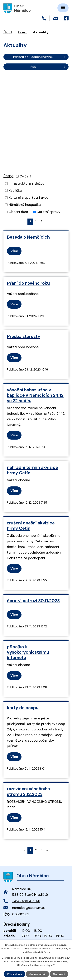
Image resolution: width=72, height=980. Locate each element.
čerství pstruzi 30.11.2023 (33, 601)
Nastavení (59, 974)
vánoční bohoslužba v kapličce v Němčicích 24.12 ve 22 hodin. (35, 395)
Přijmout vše (15, 974)
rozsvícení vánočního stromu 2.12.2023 (28, 791)
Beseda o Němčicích (28, 237)
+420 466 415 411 (26, 901)
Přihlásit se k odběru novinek (40, 57)
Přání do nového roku (28, 283)
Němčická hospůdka (25, 205)
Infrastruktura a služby (26, 183)
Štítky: (8, 176)
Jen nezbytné (37, 974)
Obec (22, 32)
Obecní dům (18, 212)
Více (14, 251)
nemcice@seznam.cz (29, 908)
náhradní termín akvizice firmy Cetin (32, 470)
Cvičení (25, 176)
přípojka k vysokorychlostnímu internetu (28, 652)
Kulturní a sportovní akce (28, 198)
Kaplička (15, 190)
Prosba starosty (24, 336)
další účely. (44, 952)
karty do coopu (23, 708)
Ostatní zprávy (48, 212)
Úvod (8, 32)
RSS (49, 67)
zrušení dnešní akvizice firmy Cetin (31, 526)
